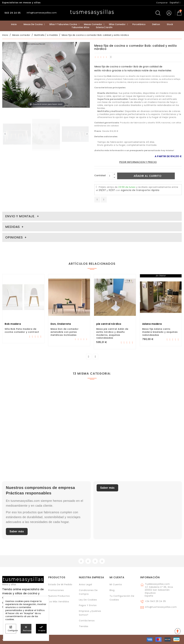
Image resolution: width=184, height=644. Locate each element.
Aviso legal (86, 584)
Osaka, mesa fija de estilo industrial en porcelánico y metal (113, 442)
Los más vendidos (59, 602)
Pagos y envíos (88, 605)
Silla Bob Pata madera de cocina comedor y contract (22, 330)
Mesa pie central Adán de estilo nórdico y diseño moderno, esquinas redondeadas (112, 333)
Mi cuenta (117, 577)
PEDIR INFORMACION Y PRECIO (138, 162)
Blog (112, 590)
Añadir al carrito (148, 176)
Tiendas (84, 626)
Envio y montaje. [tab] (20, 216)
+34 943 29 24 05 (155, 601)
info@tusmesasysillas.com (161, 607)
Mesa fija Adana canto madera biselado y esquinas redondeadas (160, 332)
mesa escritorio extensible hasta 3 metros (21, 440)
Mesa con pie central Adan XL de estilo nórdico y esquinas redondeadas (161, 442)
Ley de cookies (88, 600)
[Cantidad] (110, 176)
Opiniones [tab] (14, 237)
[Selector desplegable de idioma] (175, 3)
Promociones (56, 590)
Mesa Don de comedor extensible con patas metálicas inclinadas (65, 332)
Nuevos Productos (59, 596)
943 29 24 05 (12, 13)
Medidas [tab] (13, 227)
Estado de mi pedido (60, 584)
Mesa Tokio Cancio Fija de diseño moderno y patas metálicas (67, 442)
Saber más (17, 531)
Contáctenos (87, 621)
